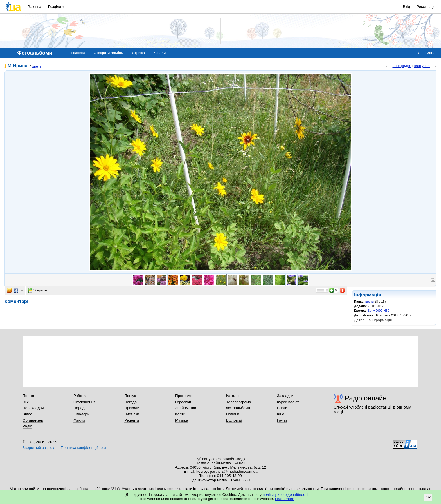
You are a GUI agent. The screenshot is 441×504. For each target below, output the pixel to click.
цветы (37, 66)
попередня (402, 66)
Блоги (282, 408)
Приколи (132, 408)
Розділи (55, 7)
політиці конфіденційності (285, 495)
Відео (27, 414)
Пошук (130, 396)
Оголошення (84, 402)
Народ (79, 408)
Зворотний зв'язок (38, 448)
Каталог (233, 396)
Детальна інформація (373, 320)
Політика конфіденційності (84, 448)
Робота (80, 396)
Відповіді (234, 420)
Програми (184, 396)
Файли (79, 420)
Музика (182, 420)
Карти (180, 414)
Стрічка (138, 53)
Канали (159, 53)
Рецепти (132, 420)
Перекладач (33, 408)
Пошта (28, 396)
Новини (233, 414)
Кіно (281, 414)
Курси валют (288, 402)
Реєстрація (426, 7)
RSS (26, 402)
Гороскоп (183, 402)
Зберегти (37, 290)
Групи (282, 420)
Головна (34, 7)
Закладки (285, 396)
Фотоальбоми (238, 408)
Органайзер (33, 420)
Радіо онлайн (366, 398)
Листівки (132, 414)
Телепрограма (239, 402)
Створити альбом (109, 53)
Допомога (426, 53)
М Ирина (18, 66)
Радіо (27, 426)
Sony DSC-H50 (378, 311)
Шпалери (81, 414)
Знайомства (186, 408)
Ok (428, 497)
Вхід (407, 7)
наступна (422, 66)
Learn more (285, 499)
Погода (130, 402)
